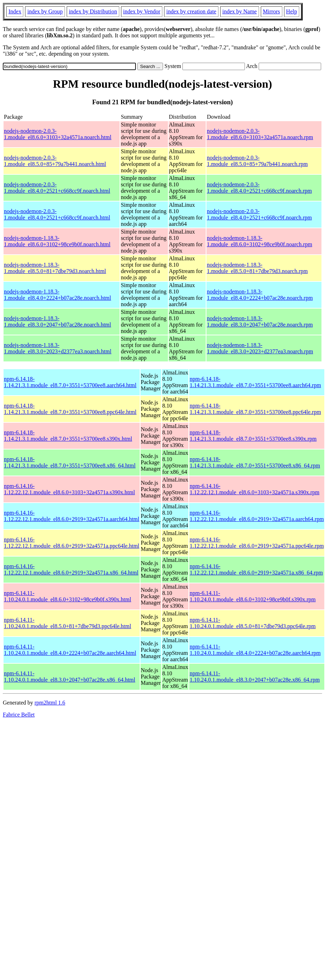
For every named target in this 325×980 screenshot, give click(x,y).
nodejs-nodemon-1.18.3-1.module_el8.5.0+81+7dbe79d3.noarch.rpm (257, 268)
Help (292, 11)
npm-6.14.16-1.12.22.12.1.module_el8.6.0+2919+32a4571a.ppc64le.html (72, 543)
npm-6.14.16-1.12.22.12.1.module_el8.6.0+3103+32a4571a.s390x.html (69, 489)
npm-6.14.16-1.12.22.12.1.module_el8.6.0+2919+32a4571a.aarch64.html (72, 516)
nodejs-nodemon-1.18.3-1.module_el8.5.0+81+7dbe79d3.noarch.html (55, 268)
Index (15, 11)
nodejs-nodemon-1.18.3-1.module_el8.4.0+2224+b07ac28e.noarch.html (58, 295)
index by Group (45, 11)
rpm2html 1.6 (50, 703)
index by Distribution (93, 11)
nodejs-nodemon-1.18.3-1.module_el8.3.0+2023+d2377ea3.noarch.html (58, 348)
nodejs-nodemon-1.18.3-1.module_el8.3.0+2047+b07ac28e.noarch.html (58, 321)
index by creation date (191, 11)
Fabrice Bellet (19, 715)
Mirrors (272, 11)
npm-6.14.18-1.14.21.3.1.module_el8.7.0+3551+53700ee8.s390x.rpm (253, 436)
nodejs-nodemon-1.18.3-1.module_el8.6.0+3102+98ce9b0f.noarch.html (57, 241)
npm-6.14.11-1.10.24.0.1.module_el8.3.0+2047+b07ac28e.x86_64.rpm (255, 677)
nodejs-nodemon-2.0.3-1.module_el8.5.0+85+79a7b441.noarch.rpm (257, 161)
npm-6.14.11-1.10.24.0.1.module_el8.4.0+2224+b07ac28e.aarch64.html (70, 650)
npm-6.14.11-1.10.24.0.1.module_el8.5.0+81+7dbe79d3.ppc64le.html (68, 623)
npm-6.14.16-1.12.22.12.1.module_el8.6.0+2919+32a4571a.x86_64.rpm (256, 569)
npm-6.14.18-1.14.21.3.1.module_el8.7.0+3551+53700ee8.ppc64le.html (70, 409)
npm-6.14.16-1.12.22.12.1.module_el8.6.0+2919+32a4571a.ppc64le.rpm (257, 543)
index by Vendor (142, 11)
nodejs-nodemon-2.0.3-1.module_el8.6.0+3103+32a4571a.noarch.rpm (260, 134)
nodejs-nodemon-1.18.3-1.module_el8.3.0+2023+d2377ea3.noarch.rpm (260, 348)
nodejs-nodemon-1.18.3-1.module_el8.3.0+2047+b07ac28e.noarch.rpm (260, 321)
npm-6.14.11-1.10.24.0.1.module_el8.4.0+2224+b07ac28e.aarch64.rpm (255, 650)
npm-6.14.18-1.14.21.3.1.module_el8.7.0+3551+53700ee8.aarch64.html (70, 382)
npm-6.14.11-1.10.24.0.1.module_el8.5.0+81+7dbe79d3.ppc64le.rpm (252, 623)
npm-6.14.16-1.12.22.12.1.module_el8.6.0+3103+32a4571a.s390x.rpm (254, 489)
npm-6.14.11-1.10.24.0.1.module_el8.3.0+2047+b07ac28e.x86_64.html (70, 677)
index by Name (240, 11)
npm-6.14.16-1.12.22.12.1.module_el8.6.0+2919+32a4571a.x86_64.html (71, 569)
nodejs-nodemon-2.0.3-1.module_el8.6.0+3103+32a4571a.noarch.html (58, 134)
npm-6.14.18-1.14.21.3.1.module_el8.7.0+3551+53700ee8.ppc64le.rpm (255, 409)
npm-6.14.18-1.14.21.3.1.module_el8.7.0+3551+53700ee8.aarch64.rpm (255, 382)
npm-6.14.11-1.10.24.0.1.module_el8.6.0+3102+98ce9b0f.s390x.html (68, 596)
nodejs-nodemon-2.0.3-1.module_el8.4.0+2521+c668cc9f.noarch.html (57, 188)
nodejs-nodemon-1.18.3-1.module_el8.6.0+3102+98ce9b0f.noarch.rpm (259, 241)
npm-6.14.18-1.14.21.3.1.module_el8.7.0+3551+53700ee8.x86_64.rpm (255, 462)
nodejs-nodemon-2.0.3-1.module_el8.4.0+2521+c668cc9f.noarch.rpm (259, 188)
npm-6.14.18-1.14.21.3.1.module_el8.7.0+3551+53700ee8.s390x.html (68, 436)
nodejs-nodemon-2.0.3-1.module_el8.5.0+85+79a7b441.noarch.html (55, 161)
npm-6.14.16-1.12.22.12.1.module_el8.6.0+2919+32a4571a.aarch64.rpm (257, 516)
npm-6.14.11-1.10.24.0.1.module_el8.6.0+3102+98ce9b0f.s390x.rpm (252, 596)
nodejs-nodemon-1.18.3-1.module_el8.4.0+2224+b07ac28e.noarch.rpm (260, 295)
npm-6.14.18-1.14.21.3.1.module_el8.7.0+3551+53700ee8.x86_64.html (70, 462)
